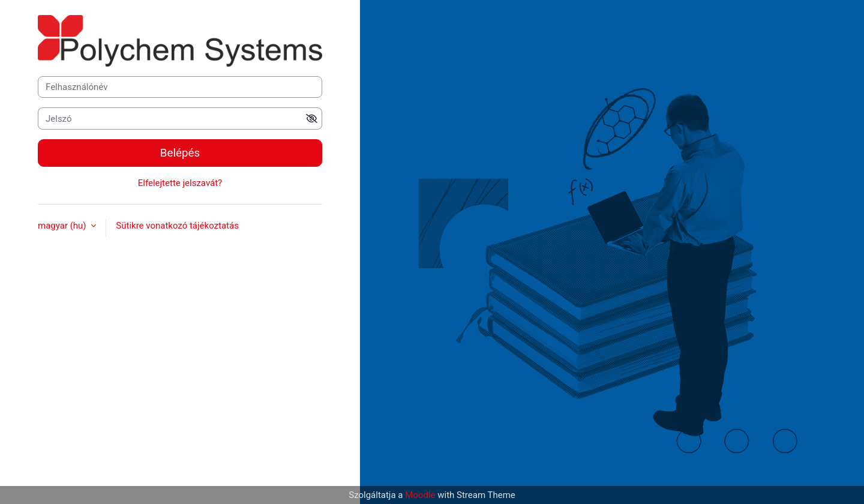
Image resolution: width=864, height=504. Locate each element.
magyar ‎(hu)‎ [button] (63, 226)
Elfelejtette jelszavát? (180, 183)
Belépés (180, 153)
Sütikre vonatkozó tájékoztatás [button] (177, 226)
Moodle (420, 495)
